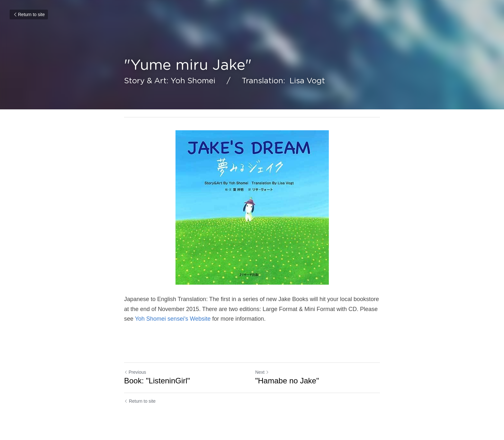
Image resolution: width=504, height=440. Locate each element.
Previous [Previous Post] (135, 372)
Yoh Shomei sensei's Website (173, 319)
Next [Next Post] (262, 372)
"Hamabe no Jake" (287, 381)
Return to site (29, 14)
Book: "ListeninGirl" (157, 381)
